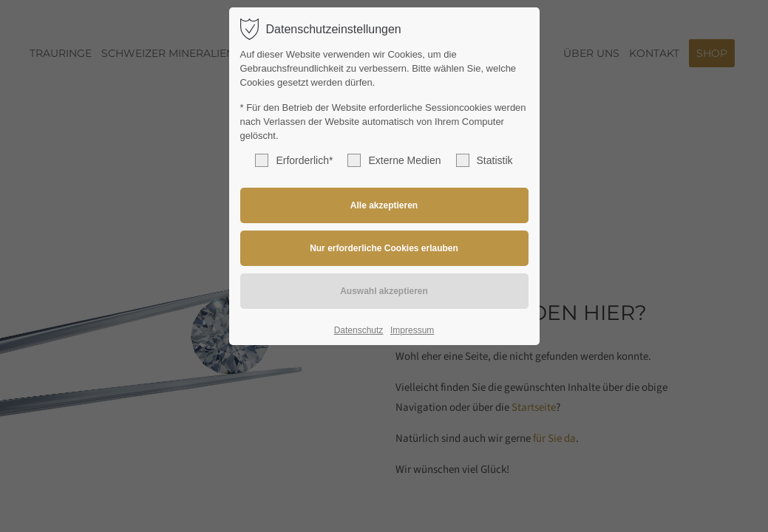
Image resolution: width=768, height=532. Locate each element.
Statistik (485, 160)
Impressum (412, 330)
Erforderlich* (294, 160)
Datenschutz (359, 330)
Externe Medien (394, 160)
